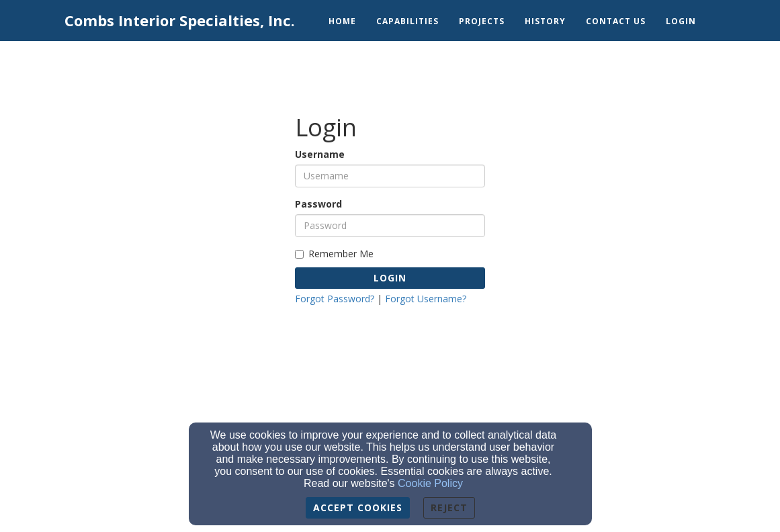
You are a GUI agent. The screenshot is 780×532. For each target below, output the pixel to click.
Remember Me (334, 254)
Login (390, 278)
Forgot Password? (335, 299)
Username (320, 154)
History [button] (545, 21)
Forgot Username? (426, 299)
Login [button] (681, 21)
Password (318, 204)
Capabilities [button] (407, 21)
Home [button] (342, 21)
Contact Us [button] (616, 21)
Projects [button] (482, 21)
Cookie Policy (430, 483)
